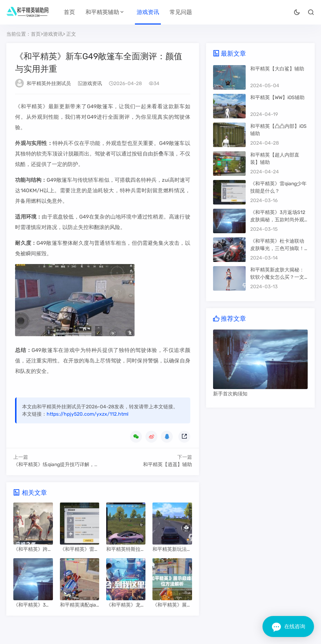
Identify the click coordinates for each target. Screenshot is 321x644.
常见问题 (181, 12)
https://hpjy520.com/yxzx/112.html (87, 414)
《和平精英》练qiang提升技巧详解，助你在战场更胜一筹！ (78, 465)
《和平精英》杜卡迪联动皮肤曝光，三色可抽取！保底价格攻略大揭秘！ (277, 248)
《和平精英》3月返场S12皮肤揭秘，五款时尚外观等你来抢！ (278, 220)
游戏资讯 (148, 12)
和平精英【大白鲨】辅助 (277, 69)
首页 (69, 12)
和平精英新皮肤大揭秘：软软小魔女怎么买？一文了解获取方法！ (277, 277)
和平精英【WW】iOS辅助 (277, 98)
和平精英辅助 (102, 12)
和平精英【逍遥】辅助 (168, 465)
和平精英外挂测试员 (49, 84)
